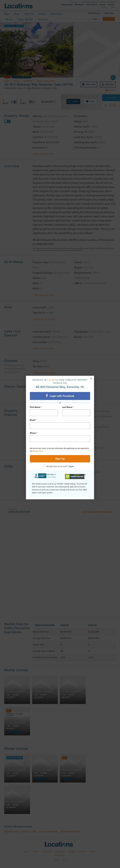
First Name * (36, 407)
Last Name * (68, 407)
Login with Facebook (60, 396)
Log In (71, 466)
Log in (51, 380)
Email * (33, 420)
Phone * (34, 433)
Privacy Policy (38, 451)
